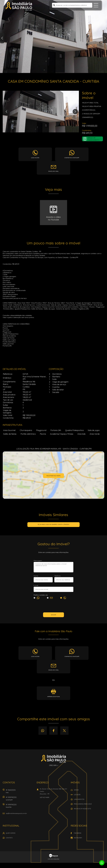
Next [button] (105, 38)
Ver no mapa (45, 797)
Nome (36, 576)
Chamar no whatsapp (72, 158)
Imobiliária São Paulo (54, 759)
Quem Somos (11, 833)
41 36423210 (20, 792)
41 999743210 (20, 799)
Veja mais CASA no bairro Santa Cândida (53, 524)
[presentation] (53, 606)
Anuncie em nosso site (82, 809)
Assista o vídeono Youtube (53, 218)
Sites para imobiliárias (53, 859)
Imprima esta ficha (54, 697)
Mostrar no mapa (53, 476)
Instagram (78, 838)
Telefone (57, 576)
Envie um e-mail (53, 171)
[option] (53, 36)
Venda (76, 790)
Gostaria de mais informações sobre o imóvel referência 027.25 (53, 567)
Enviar (53, 615)
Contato (9, 838)
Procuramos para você (83, 804)
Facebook (53, 731)
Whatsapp (43, 731)
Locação (77, 795)
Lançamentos (79, 799)
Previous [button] (2, 38)
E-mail (36, 585)
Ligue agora (35, 158)
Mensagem (38, 561)
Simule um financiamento (94, 139)
